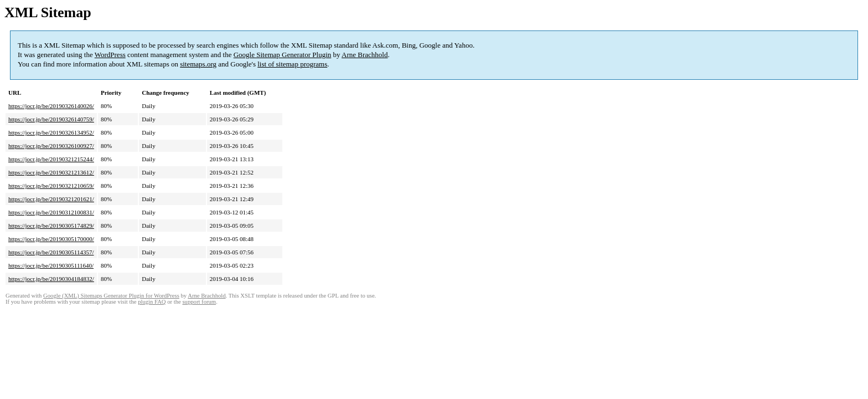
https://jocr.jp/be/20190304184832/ (51, 279)
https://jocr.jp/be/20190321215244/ (51, 159)
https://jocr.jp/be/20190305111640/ (51, 265)
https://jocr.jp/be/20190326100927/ (51, 146)
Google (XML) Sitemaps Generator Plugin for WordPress (111, 296)
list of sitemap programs (292, 64)
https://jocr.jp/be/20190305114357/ (51, 252)
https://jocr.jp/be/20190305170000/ (51, 239)
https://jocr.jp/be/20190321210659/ (51, 186)
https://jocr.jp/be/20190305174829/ (51, 226)
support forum (199, 302)
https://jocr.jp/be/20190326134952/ (51, 132)
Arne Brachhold (365, 55)
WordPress (110, 55)
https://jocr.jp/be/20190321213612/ (51, 172)
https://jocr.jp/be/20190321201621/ (51, 199)
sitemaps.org (198, 64)
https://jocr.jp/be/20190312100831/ (51, 212)
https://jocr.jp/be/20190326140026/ (51, 106)
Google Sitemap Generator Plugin (283, 55)
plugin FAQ (152, 302)
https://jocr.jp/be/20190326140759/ (51, 119)
